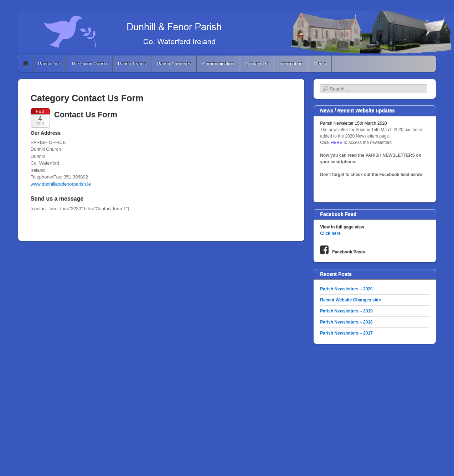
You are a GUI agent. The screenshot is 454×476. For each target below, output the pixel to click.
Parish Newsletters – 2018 (346, 322)
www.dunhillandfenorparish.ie (61, 184)
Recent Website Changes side (350, 300)
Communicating (218, 64)
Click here (330, 233)
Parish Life (49, 64)
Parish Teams (132, 64)
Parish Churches (174, 64)
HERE (337, 143)
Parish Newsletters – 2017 (346, 333)
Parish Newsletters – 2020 (346, 289)
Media (320, 64)
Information (291, 64)
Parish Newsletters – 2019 (346, 311)
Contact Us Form (86, 115)
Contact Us (257, 64)
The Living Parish (89, 64)
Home (26, 64)
